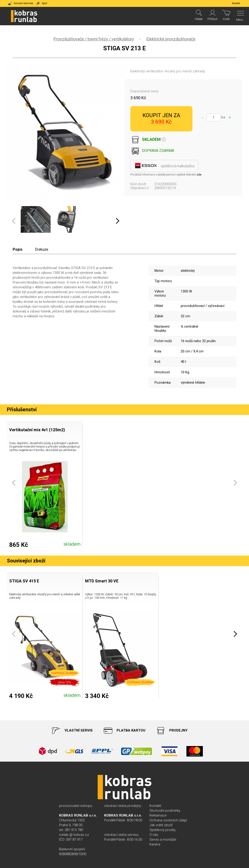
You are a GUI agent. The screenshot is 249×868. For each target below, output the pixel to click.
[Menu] (239, 16)
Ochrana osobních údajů (168, 820)
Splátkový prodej (162, 830)
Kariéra (155, 844)
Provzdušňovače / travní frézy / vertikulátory (94, 39)
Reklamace (158, 815)
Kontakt (155, 806)
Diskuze (42, 249)
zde (199, 175)
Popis (18, 249)
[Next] (117, 221)
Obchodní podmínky (165, 811)
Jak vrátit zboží (161, 825)
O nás (154, 835)
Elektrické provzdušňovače (171, 39)
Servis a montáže (163, 840)
